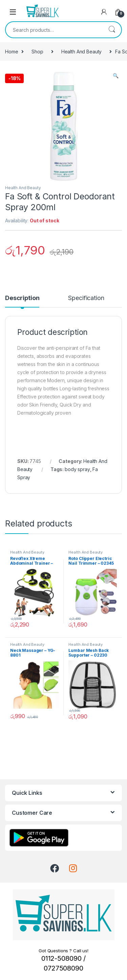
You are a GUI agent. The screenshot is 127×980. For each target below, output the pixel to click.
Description (22, 298)
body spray (77, 469)
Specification (86, 298)
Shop (37, 52)
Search (112, 30)
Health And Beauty (82, 52)
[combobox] (54, 30)
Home (12, 52)
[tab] (22, 301)
